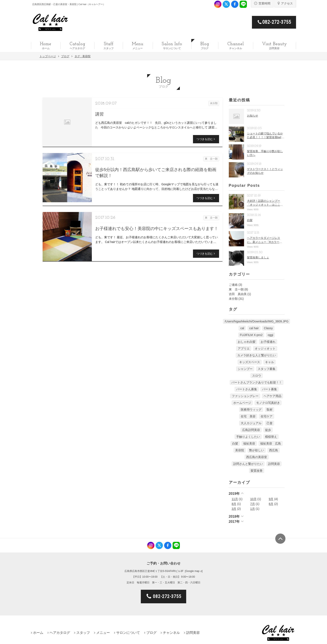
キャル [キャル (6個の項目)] (270, 362)
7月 (253, 504)
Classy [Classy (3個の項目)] (268, 328)
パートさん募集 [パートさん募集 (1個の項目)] (247, 389)
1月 (253, 509)
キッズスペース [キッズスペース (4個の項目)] (250, 362)
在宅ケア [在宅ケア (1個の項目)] (267, 416)
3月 (234, 509)
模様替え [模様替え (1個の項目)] (271, 437)
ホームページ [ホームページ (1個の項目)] (242, 403)
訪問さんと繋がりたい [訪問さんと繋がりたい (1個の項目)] (248, 464)
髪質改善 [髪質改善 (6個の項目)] (257, 471)
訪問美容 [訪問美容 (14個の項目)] (274, 464)
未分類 (233, 299)
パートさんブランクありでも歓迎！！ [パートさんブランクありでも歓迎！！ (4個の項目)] (257, 382)
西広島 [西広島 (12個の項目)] (274, 450)
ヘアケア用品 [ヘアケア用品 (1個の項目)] (272, 396)
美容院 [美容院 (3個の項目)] (240, 450)
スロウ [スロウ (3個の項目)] (257, 376)
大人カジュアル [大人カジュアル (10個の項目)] (251, 423)
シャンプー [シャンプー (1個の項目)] (245, 369)
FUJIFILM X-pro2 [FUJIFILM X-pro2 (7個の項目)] (251, 335)
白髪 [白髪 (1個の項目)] (235, 443)
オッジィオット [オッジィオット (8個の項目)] (265, 348)
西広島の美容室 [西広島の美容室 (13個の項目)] (257, 457)
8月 (234, 504)
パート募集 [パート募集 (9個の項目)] (270, 389)
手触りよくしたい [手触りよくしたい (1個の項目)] (248, 437)
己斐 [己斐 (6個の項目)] (270, 423)
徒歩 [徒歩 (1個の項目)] (268, 430)
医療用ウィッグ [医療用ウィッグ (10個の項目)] (251, 410)
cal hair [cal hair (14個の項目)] (254, 328)
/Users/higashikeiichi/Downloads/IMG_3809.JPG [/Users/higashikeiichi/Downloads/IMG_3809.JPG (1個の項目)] (256, 321)
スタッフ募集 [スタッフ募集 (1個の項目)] (267, 369)
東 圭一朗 (236, 289)
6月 (271, 504)
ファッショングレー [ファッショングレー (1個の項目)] (245, 396)
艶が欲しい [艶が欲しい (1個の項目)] (257, 450)
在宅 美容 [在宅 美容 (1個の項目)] (248, 416)
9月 (271, 499)
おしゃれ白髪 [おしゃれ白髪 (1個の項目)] (247, 342)
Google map (192, 571)
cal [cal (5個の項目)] (242, 328)
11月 (235, 499)
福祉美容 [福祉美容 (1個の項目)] (249, 443)
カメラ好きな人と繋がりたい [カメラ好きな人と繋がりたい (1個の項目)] (257, 355)
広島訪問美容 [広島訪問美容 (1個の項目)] (251, 430)
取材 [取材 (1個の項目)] (270, 410)
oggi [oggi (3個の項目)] (270, 335)
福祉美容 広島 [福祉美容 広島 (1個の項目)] (271, 443)
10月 (253, 499)
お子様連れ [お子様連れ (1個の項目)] (268, 342)
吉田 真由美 (238, 294)
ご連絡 (233, 285)
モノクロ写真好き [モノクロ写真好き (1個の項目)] (268, 403)
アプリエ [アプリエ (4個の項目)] (244, 348)
